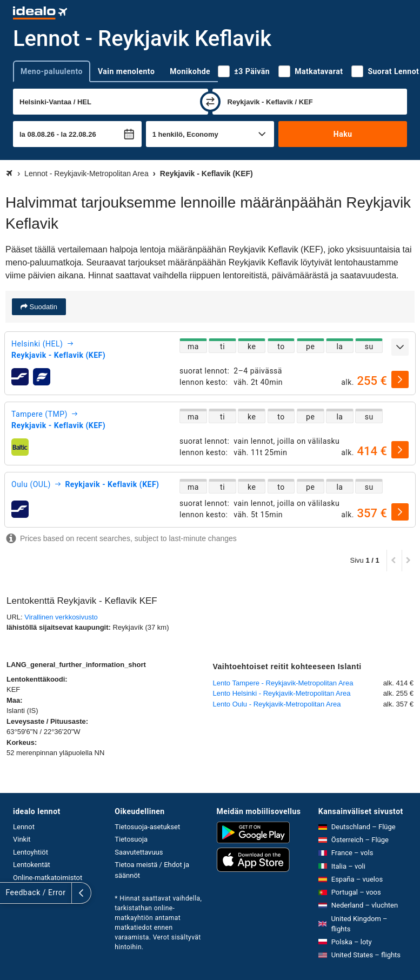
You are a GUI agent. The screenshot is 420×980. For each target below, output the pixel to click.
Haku (343, 134)
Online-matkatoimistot (48, 878)
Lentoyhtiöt (31, 852)
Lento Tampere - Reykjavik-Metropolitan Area (283, 683)
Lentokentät (32, 865)
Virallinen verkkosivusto (61, 617)
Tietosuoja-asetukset (147, 827)
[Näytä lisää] (400, 347)
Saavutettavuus (139, 852)
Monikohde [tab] (190, 71)
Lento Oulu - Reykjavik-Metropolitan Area (277, 704)
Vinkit (22, 839)
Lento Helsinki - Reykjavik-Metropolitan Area (282, 693)
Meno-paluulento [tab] (52, 71)
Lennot (24, 827)
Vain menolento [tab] (126, 71)
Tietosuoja (131, 839)
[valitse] (400, 379)
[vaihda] (210, 102)
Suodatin (42, 307)
